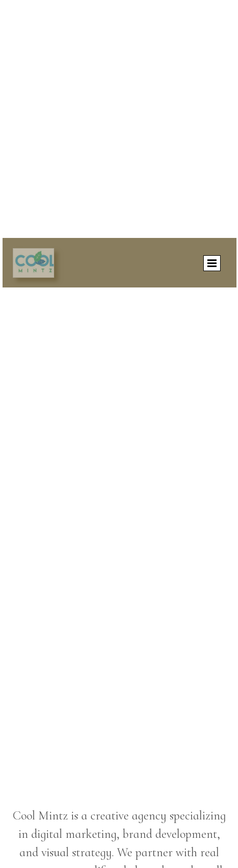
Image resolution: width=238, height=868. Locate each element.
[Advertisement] (119, 119)
